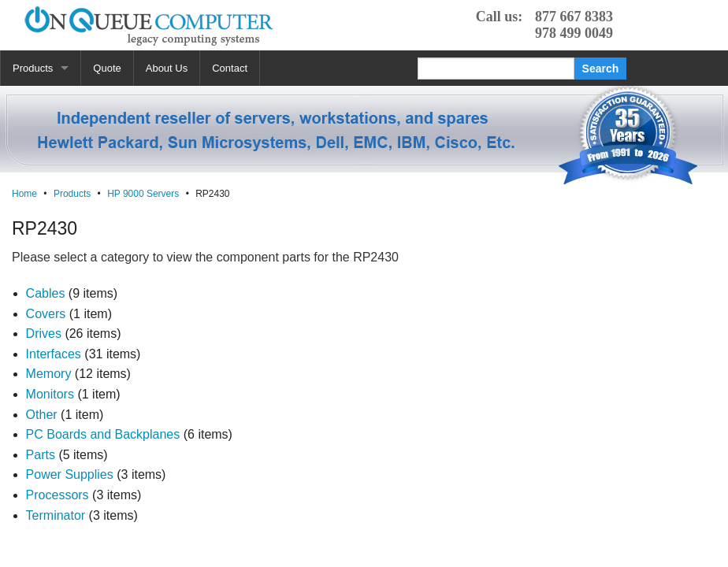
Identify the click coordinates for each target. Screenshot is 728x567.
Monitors (50, 394)
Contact (230, 68)
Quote (107, 68)
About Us (167, 68)
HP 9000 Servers (143, 194)
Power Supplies (70, 474)
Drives (44, 334)
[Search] (496, 69)
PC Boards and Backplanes (103, 434)
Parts (41, 455)
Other (42, 415)
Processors (58, 495)
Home (24, 194)
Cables (46, 293)
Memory (49, 374)
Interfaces (54, 354)
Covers (46, 314)
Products (33, 68)
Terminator (56, 515)
